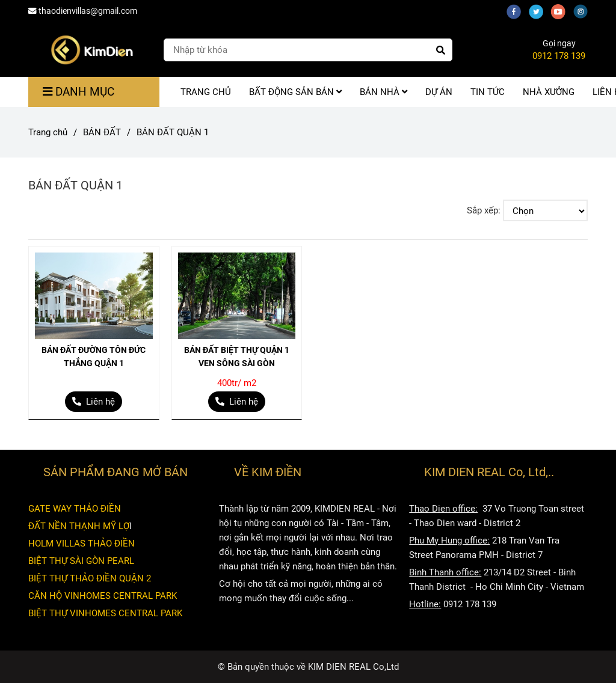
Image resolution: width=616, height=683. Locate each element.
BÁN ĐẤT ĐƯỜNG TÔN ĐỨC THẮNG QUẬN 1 (94, 357)
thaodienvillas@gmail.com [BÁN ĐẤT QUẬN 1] (83, 11)
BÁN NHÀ (383, 92)
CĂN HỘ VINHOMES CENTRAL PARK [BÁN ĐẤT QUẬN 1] (103, 596)
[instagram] (584, 11)
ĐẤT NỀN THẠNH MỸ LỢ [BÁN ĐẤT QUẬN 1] (79, 526)
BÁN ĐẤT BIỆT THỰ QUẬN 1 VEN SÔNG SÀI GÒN (237, 357)
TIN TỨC (488, 92)
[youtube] (562, 11)
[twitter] (540, 11)
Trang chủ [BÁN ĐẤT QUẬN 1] (48, 132)
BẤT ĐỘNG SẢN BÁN (295, 92)
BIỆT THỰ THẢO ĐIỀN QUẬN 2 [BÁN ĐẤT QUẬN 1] (90, 578)
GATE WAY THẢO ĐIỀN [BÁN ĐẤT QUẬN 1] (75, 509)
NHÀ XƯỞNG (549, 92)
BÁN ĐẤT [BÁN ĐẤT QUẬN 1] (102, 132)
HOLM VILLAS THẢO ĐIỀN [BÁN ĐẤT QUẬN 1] (82, 544)
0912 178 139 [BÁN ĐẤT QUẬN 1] (559, 56)
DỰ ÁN (439, 92)
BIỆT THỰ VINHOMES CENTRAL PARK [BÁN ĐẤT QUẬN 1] (105, 613)
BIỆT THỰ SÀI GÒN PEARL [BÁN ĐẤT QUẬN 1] (81, 561)
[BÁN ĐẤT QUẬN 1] (91, 50)
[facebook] (518, 11)
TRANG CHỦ (206, 92)
